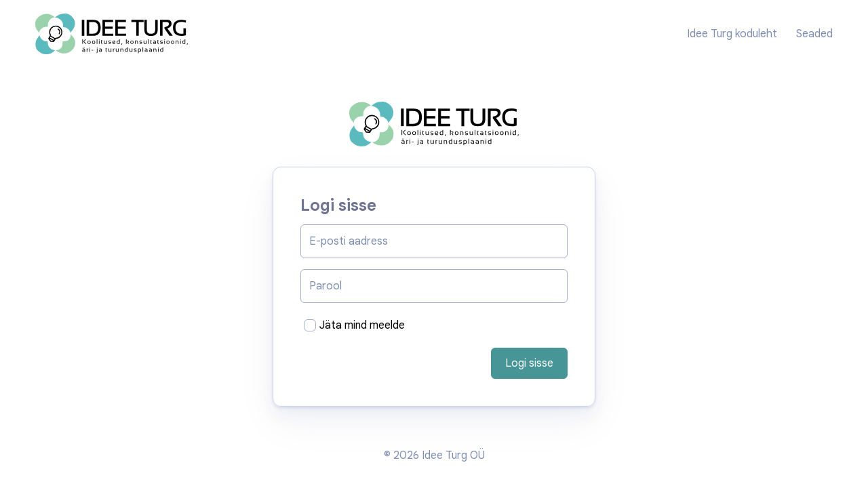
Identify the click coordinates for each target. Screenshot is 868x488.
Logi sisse (529, 363)
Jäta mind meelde (362, 325)
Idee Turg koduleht (732, 34)
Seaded (814, 34)
